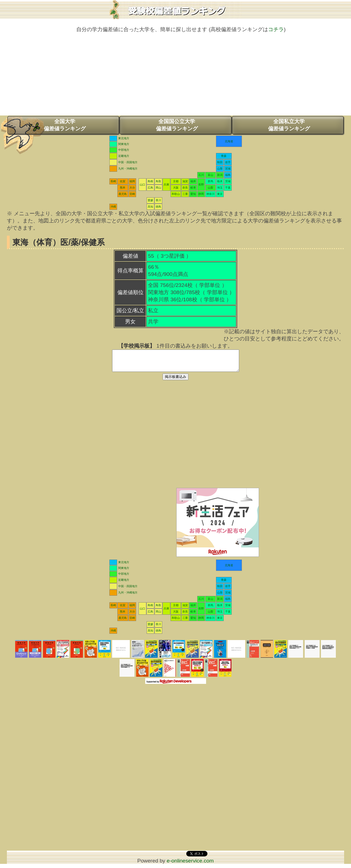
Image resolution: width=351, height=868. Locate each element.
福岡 (132, 181)
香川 (158, 200)
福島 (228, 175)
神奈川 (210, 194)
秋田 (220, 162)
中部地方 (124, 150)
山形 (220, 169)
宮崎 (132, 194)
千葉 (228, 188)
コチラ (276, 29)
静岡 (201, 194)
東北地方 (124, 138)
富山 (210, 175)
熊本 (123, 188)
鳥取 (158, 181)
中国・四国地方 (128, 162)
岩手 (228, 162)
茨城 (228, 181)
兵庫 (166, 185)
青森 (224, 156)
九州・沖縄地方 (128, 169)
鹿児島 (123, 194)
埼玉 (220, 188)
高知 (150, 207)
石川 (201, 175)
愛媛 (150, 200)
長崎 (113, 181)
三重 (185, 194)
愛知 (193, 194)
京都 (176, 181)
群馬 (210, 181)
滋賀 (185, 181)
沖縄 (113, 207)
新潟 (220, 175)
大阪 (176, 188)
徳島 (158, 207)
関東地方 (124, 144)
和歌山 (176, 194)
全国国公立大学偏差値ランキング (177, 125)
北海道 (229, 141)
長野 (201, 185)
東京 (220, 194)
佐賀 (123, 181)
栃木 (220, 181)
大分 (132, 188)
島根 (150, 181)
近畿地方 (124, 156)
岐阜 (193, 188)
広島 (150, 188)
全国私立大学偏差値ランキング (289, 125)
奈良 (185, 188)
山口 (142, 185)
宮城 (228, 169)
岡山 (158, 188)
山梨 (210, 188)
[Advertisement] (175, 77)
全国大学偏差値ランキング (65, 125)
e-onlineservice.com (190, 865)
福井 (193, 181)
